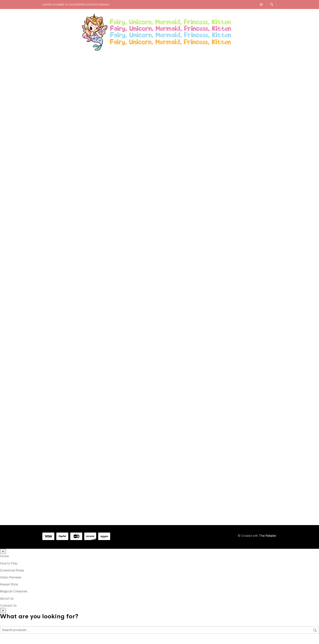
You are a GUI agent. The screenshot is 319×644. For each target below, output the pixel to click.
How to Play (9, 566)
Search (315, 633)
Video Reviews (11, 580)
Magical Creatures (14, 594)
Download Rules (12, 573)
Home (4, 559)
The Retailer (267, 539)
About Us (7, 601)
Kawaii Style (9, 587)
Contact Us (8, 608)
